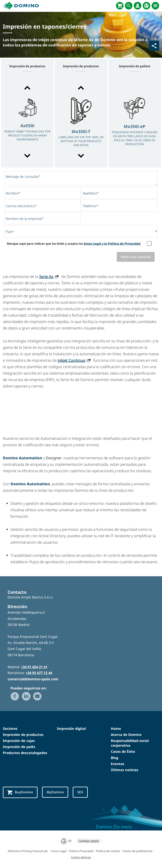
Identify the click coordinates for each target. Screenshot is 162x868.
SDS (80, 792)
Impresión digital (71, 728)
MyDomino (55, 792)
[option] (27, 122)
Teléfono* (91, 206)
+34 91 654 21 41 (34, 667)
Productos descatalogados (25, 753)
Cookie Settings (81, 857)
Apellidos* (91, 193)
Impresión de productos (23, 735)
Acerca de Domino (126, 735)
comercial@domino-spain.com (33, 679)
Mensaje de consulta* (23, 176)
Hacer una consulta (136, 257)
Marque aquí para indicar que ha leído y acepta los (74, 244)
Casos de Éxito (123, 751)
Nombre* (13, 193)
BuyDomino (20, 792)
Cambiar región (89, 841)
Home (116, 728)
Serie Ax (46, 276)
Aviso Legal (59, 851)
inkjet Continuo (72, 360)
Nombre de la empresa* (25, 219)
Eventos (118, 764)
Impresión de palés (19, 747)
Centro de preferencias (138, 851)
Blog (115, 758)
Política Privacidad (81, 851)
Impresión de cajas (19, 741)
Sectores (10, 728)
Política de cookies (108, 851)
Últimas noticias (125, 770)
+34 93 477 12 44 (39, 673)
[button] (27, 88)
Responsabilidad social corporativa (130, 743)
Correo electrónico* (21, 206)
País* (10, 232)
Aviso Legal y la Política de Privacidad (112, 244)
